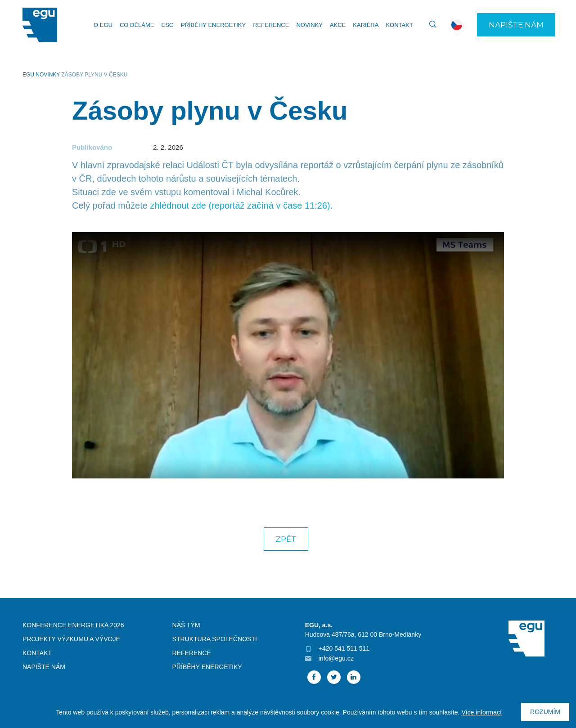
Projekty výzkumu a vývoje (71, 639)
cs (457, 25)
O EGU (103, 25)
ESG (167, 25)
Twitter (334, 677)
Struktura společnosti (215, 639)
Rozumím (545, 712)
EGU (28, 75)
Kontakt (399, 25)
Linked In (354, 677)
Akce (338, 25)
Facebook (314, 677)
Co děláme (137, 25)
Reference (271, 25)
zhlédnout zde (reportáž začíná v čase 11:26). (241, 205)
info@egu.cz (336, 658)
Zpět (286, 539)
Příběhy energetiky (213, 25)
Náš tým (186, 625)
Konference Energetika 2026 (73, 625)
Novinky (309, 25)
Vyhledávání (429, 25)
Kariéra (366, 25)
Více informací (481, 712)
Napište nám (516, 25)
